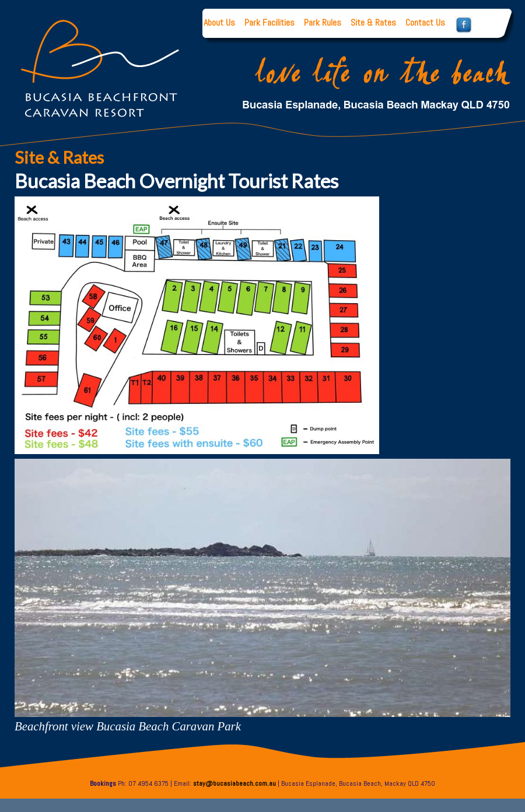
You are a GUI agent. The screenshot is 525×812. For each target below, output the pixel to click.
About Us (219, 22)
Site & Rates (373, 22)
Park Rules (323, 22)
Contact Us (425, 22)
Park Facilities (269, 22)
